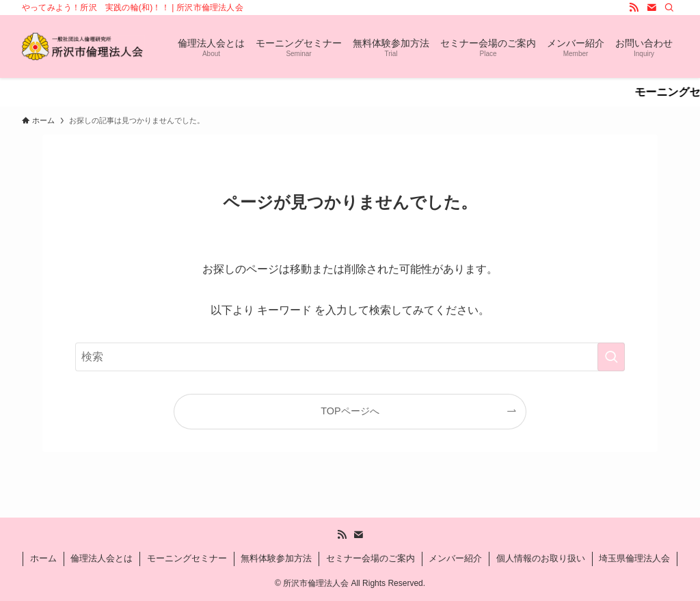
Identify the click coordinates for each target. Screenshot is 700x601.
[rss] (634, 8)
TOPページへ (350, 411)
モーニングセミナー (187, 558)
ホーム (43, 558)
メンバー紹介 (455, 558)
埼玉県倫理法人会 (634, 558)
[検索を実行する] (611, 357)
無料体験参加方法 (276, 558)
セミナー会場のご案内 (371, 558)
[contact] (651, 8)
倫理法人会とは (102, 558)
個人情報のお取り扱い (541, 558)
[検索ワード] (350, 357)
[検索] (669, 8)
